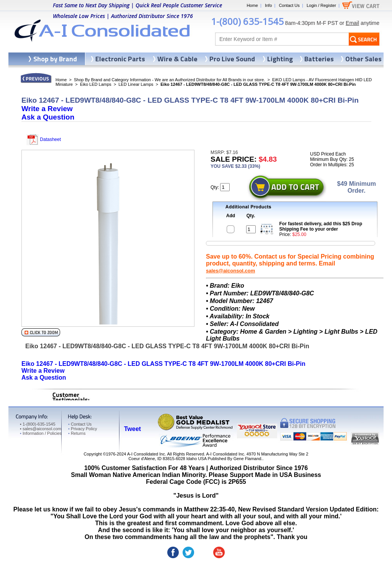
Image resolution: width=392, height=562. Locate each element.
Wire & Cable (177, 59)
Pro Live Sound (232, 59)
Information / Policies (41, 433)
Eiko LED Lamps (96, 84)
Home (252, 5)
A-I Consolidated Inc (146, 454)
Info (268, 5)
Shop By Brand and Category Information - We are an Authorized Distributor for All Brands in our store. (169, 80)
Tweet (132, 429)
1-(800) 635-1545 (247, 21)
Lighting (280, 59)
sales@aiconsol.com (230, 271)
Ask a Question (48, 117)
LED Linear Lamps (136, 84)
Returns (77, 433)
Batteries (319, 59)
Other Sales (363, 59)
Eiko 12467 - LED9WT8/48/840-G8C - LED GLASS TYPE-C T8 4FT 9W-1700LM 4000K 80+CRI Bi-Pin (163, 364)
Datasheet (44, 139)
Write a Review (47, 109)
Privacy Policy (82, 429)
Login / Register (321, 5)
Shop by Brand (55, 59)
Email (352, 23)
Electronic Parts (120, 59)
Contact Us (289, 5)
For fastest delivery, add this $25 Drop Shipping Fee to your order (321, 226)
